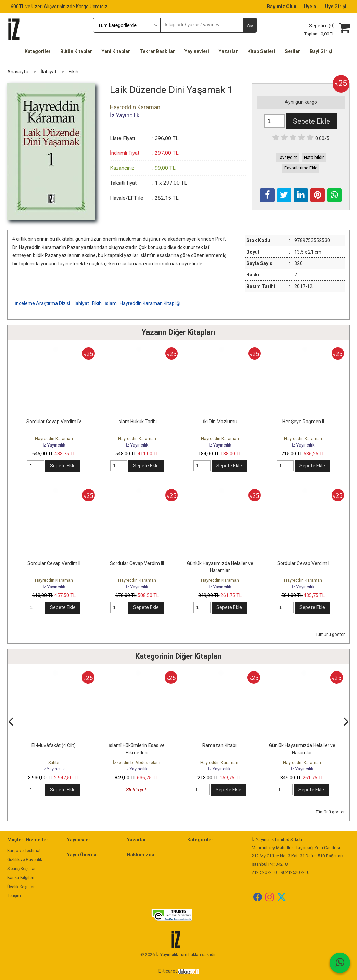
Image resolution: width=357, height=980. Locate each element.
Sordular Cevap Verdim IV (54, 422)
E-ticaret (168, 971)
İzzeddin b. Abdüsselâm (137, 762)
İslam (111, 303)
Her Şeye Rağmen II (303, 422)
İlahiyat (81, 303)
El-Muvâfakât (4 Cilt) (54, 745)
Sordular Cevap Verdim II (54, 563)
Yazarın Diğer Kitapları (178, 332)
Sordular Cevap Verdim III (137, 563)
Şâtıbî (54, 762)
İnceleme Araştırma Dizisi (42, 303)
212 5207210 (264, 872)
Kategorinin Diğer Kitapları (178, 656)
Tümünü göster (330, 634)
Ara (250, 25)
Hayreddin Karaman (54, 438)
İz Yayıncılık (54, 445)
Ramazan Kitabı (219, 745)
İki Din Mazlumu (220, 422)
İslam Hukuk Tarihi (137, 422)
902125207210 (295, 872)
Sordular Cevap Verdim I (303, 563)
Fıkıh (97, 303)
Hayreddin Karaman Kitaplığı (150, 303)
